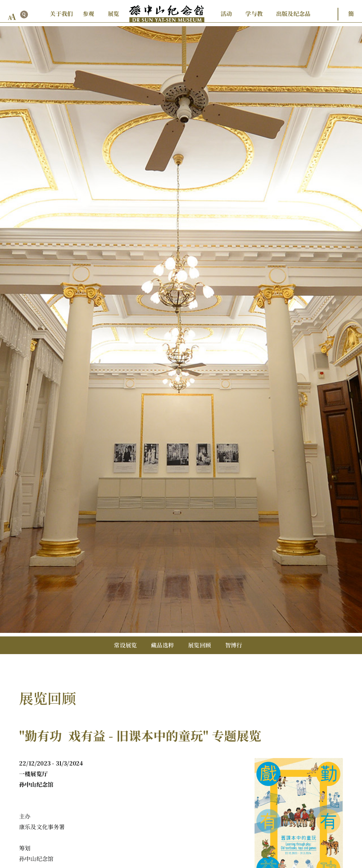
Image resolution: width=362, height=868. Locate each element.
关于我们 (61, 14)
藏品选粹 (162, 645)
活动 (226, 14)
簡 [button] (351, 14)
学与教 (254, 14)
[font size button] (12, 17)
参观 (88, 14)
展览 (113, 14)
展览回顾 (200, 645)
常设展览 (125, 645)
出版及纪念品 (293, 14)
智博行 (234, 645)
